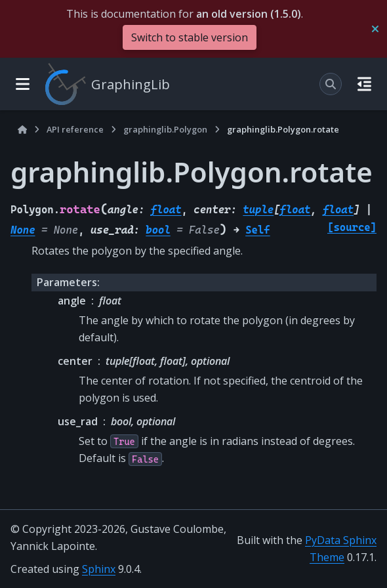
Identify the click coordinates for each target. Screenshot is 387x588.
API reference (75, 129)
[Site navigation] (23, 84)
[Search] (331, 84)
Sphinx (99, 569)
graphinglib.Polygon (165, 129)
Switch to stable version (190, 37)
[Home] (22, 130)
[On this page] (364, 84)
